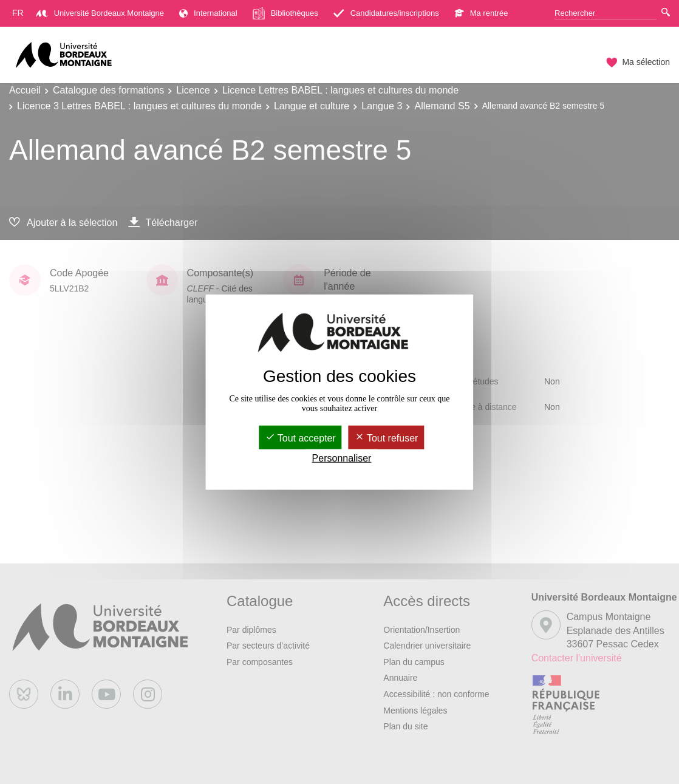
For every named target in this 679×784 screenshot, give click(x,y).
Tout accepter (301, 438)
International (208, 13)
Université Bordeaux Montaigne (100, 13)
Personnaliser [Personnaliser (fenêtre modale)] (342, 458)
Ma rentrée (481, 13)
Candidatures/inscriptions (386, 13)
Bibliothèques (285, 13)
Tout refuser (387, 438)
